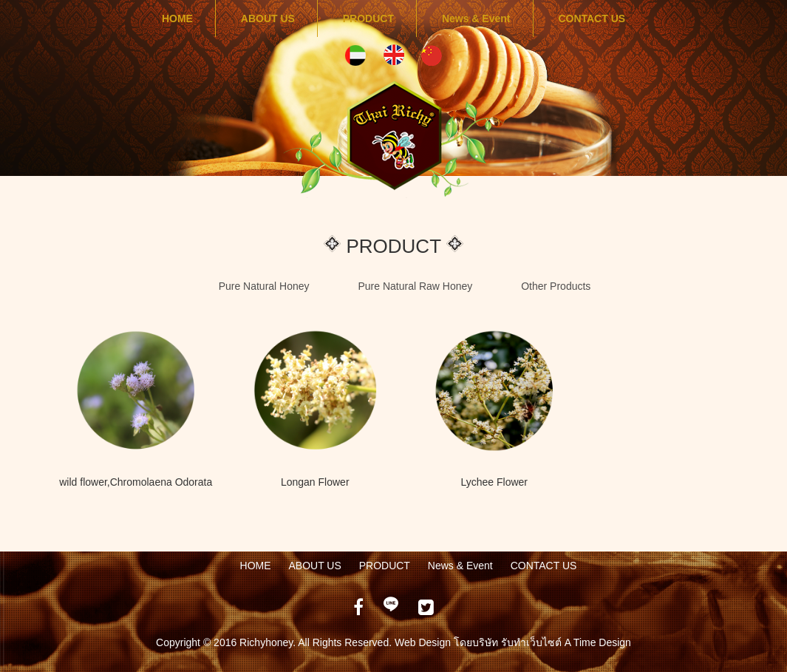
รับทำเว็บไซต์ (533, 642)
